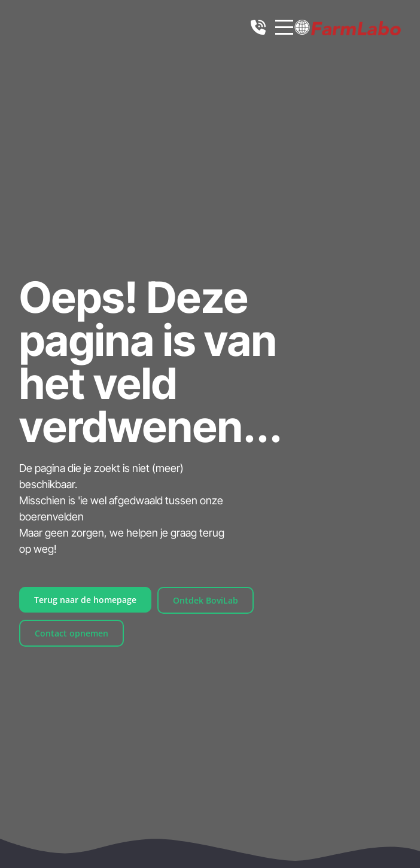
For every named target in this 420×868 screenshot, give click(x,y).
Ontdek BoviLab (206, 600)
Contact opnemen (71, 633)
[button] (302, 27)
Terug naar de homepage (85, 600)
